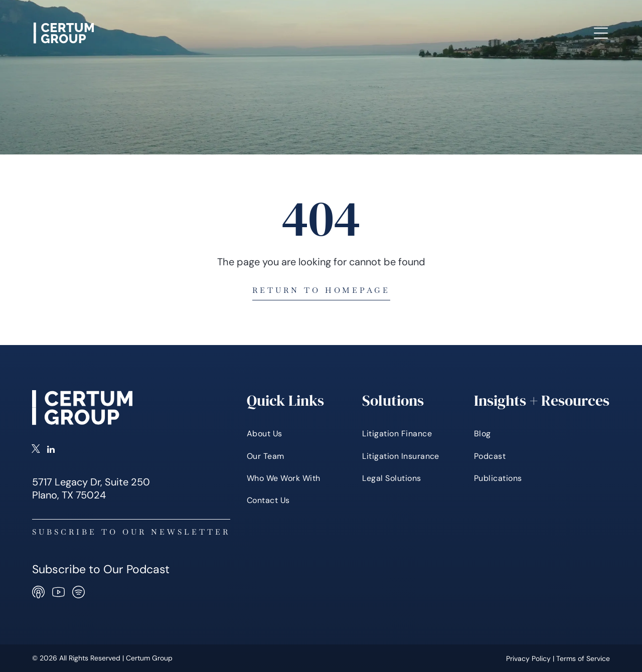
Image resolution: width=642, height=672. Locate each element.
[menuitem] (183, 25)
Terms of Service (583, 658)
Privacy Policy (528, 658)
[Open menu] (601, 33)
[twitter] (36, 450)
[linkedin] (51, 450)
